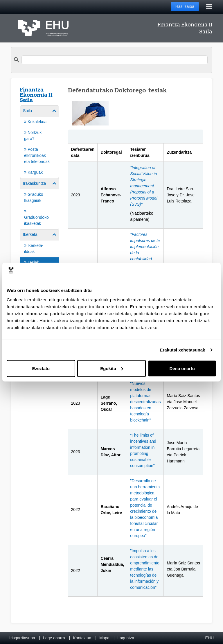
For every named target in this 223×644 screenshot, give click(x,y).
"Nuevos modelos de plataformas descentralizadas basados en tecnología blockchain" (145, 402)
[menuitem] (39, 141)
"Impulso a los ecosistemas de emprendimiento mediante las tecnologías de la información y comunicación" (145, 569)
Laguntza (126, 638)
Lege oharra (54, 638)
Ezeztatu (41, 368)
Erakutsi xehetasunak (182, 350)
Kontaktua (82, 638)
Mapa (104, 638)
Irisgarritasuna (22, 638)
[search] (115, 60)
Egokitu (112, 368)
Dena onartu (182, 368)
